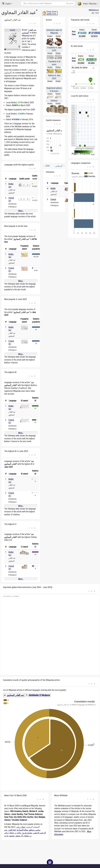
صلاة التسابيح (22, 830)
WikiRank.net (94, 10)
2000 (46, 166)
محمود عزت (9, 836)
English (7, 4)
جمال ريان (21, 827)
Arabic (53, 188)
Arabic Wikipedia (88, 4)
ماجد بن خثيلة (15, 833)
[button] (29, 24)
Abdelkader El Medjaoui (39, 695)
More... (21, 211)
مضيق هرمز (27, 833)
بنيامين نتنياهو (35, 830)
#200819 (91, 60)
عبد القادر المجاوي (15, 695)
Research (70, 3)
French (53, 199)
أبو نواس (60, 166)
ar (37, 10)
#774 (81, 60)
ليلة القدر (12, 830)
